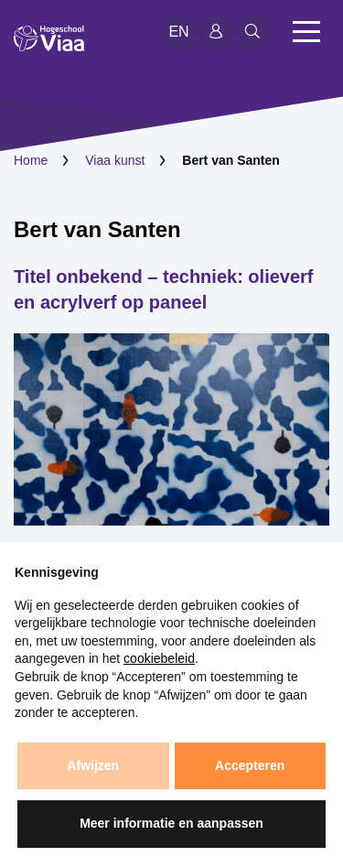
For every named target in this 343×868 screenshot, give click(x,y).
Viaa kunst (115, 160)
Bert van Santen (97, 229)
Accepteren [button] (250, 765)
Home (31, 160)
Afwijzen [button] (93, 765)
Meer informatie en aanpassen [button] (171, 823)
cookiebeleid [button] (159, 658)
